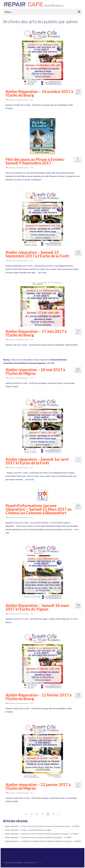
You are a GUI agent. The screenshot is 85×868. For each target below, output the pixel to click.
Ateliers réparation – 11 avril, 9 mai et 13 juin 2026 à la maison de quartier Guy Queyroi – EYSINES (42, 826)
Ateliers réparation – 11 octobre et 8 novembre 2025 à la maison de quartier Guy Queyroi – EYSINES (43, 841)
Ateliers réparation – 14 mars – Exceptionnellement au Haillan (28, 830)
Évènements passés (22, 100)
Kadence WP (39, 863)
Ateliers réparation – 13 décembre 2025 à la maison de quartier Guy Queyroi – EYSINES (38, 838)
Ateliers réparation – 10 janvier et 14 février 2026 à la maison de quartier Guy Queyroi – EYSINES (42, 834)
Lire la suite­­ (42, 273)
